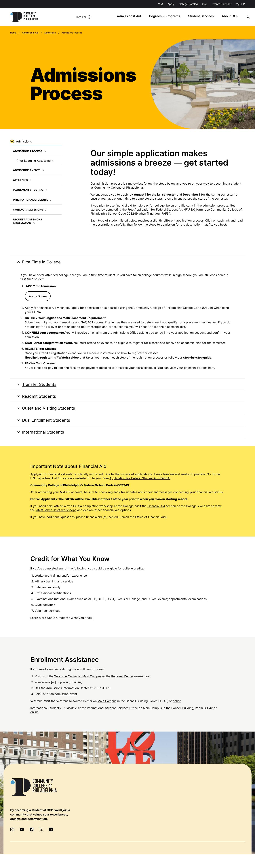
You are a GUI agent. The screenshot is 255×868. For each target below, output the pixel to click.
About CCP (215, 17)
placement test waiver (201, 323)
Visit (161, 4)
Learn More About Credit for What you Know (61, 622)
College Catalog (188, 4)
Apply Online (38, 297)
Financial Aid (156, 510)
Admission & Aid (120, 17)
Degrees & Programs (154, 17)
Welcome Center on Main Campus (78, 681)
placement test (175, 328)
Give (205, 4)
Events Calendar (222, 4)
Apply (171, 4)
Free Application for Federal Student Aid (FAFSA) (161, 210)
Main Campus (107, 705)
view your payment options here (192, 369)
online (177, 705)
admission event (66, 698)
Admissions (50, 33)
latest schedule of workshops (56, 514)
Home (13, 33)
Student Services (188, 17)
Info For (55, 17)
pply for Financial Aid (42, 309)
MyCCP (240, 4)
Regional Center (122, 681)
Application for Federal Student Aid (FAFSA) (140, 483)
